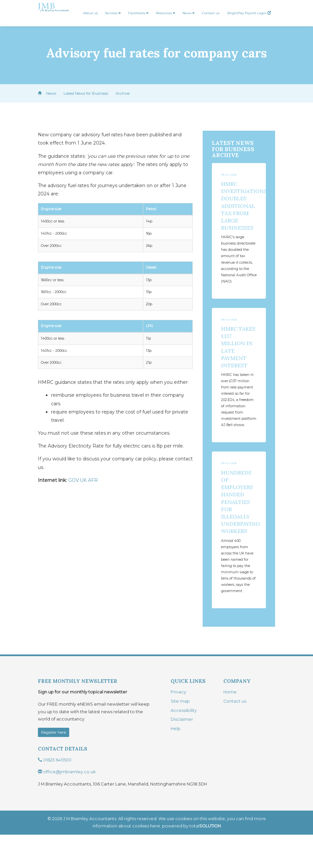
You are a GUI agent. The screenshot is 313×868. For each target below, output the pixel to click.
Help (176, 762)
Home (230, 725)
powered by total (191, 859)
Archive (123, 93)
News (189, 13)
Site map (180, 734)
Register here (54, 766)
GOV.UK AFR (83, 480)
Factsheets (138, 13)
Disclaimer (182, 753)
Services (113, 13)
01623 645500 (55, 793)
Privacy (178, 725)
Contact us (211, 13)
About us (90, 13)
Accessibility (184, 744)
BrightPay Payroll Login (249, 13)
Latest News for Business (86, 93)
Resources (166, 13)
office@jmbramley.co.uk (67, 805)
